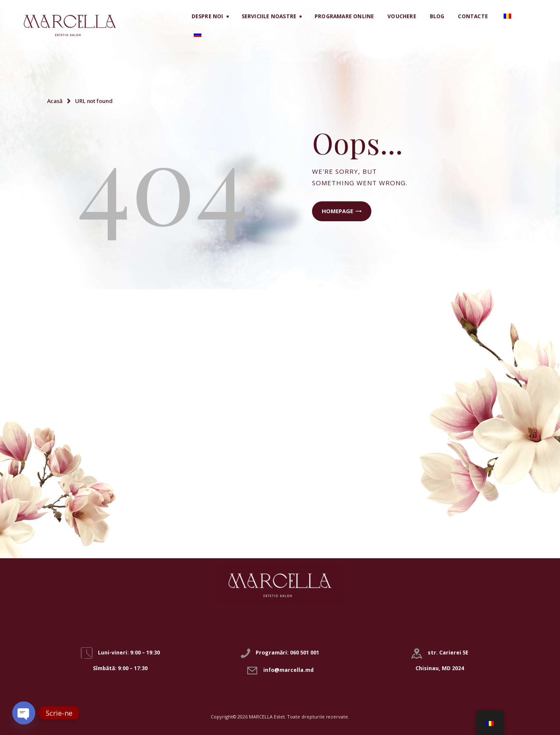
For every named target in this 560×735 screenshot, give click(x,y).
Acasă (55, 101)
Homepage (337, 211)
